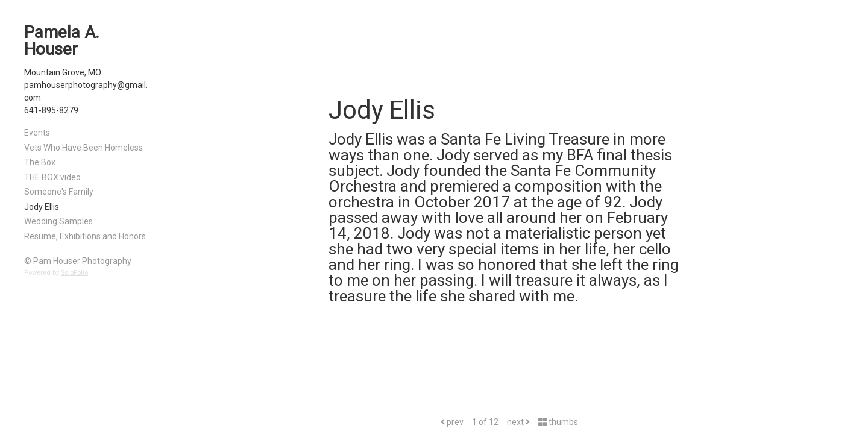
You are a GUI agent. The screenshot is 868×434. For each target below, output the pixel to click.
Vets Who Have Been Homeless (83, 148)
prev (452, 422)
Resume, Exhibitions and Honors (85, 236)
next (518, 422)
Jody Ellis (42, 207)
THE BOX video (52, 177)
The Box (40, 162)
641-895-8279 (51, 110)
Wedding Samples (58, 221)
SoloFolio (74, 273)
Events (37, 133)
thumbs (558, 422)
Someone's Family (59, 192)
